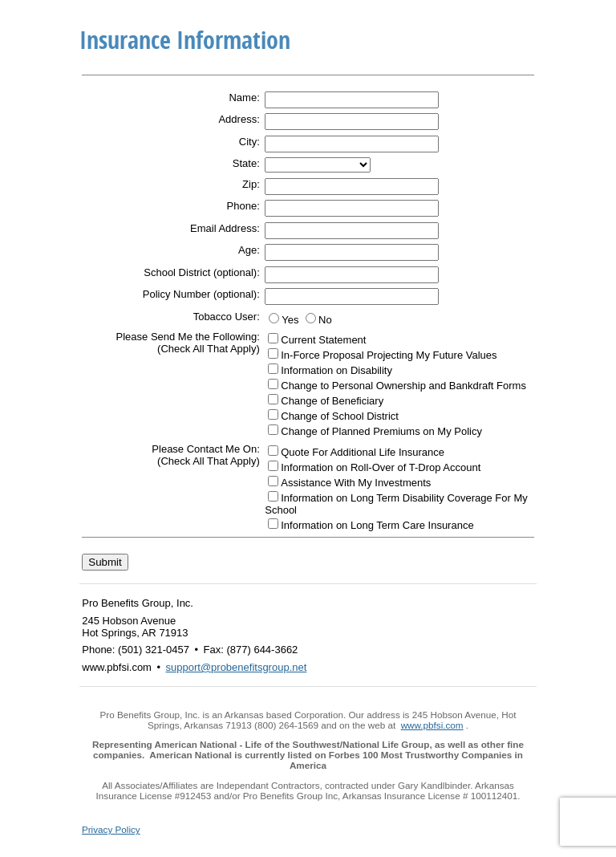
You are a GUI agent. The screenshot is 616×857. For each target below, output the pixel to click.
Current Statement (323, 340)
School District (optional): (202, 272)
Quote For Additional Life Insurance (363, 452)
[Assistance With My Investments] (273, 481)
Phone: (243, 206)
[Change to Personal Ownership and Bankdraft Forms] (273, 384)
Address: (239, 119)
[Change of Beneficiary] (273, 399)
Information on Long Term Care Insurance (377, 525)
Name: (244, 97)
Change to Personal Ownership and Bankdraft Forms (403, 386)
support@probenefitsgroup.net (237, 667)
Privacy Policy (111, 829)
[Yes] (274, 318)
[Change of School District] (273, 414)
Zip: (251, 184)
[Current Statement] (273, 338)
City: (249, 142)
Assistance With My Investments (356, 483)
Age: (249, 250)
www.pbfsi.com (432, 725)
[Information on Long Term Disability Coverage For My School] (273, 496)
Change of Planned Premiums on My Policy (381, 431)
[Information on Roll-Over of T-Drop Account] (273, 466)
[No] (311, 318)
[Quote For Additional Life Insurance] (273, 451)
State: (246, 163)
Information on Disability (336, 370)
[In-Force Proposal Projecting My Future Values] (273, 353)
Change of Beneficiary (332, 401)
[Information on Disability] (273, 369)
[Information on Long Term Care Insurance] (273, 524)
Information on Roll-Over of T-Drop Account (381, 467)
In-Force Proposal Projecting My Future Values (389, 355)
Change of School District (340, 416)
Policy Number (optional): (201, 294)
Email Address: (225, 228)
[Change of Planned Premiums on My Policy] (273, 430)
